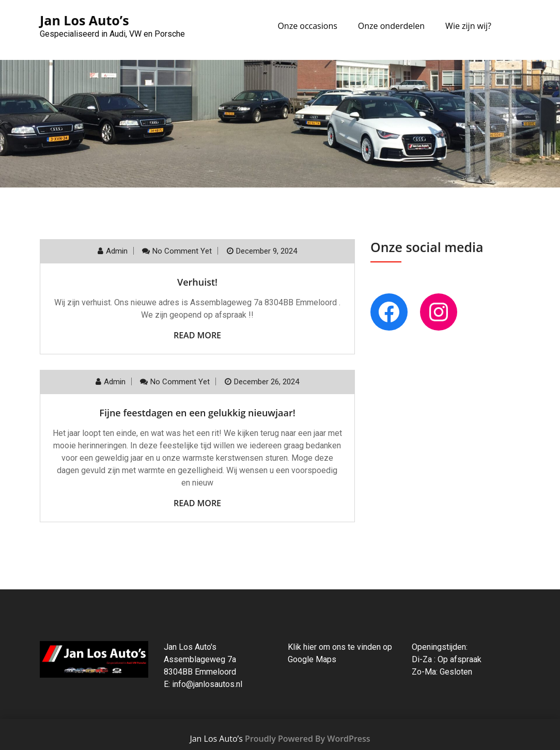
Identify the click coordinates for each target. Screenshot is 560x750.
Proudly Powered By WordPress (307, 739)
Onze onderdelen (391, 26)
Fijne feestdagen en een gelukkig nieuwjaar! (197, 413)
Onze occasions (307, 26)
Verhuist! (197, 282)
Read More (197, 335)
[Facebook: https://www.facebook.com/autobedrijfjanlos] (389, 312)
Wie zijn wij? (468, 26)
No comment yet (182, 251)
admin (117, 251)
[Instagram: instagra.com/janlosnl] (439, 312)
